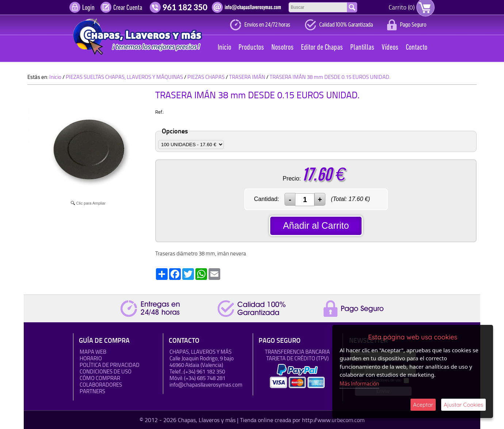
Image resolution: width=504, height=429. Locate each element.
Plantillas (362, 48)
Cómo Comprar (100, 378)
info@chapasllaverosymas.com (206, 385)
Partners (92, 391)
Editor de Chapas (322, 48)
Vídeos (390, 48)
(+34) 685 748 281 (205, 378)
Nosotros (282, 48)
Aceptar (423, 405)
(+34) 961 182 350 (204, 371)
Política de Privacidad (110, 365)
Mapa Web (93, 352)
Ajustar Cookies (463, 405)
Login (88, 8)
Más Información (359, 384)
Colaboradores (101, 385)
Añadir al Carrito (316, 225)
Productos (251, 48)
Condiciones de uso (106, 371)
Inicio (224, 48)
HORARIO (91, 358)
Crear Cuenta (128, 8)
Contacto (417, 48)
